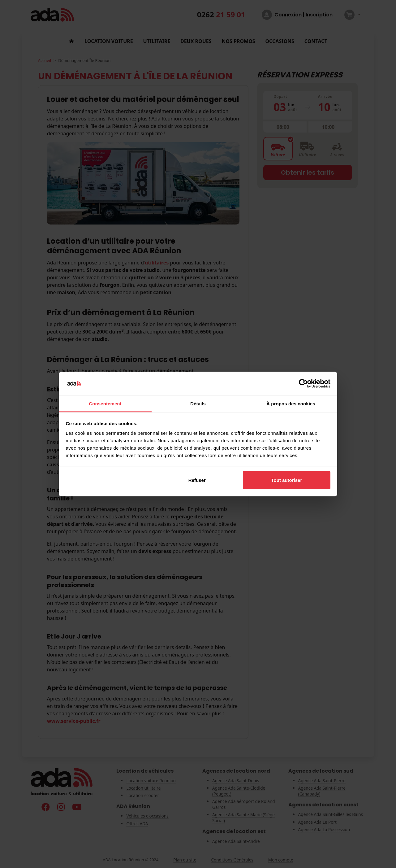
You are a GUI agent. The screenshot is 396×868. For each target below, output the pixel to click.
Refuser (197, 480)
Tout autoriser (287, 480)
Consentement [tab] (105, 404)
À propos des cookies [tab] (291, 404)
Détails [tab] (198, 404)
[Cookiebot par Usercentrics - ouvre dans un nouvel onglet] (303, 384)
